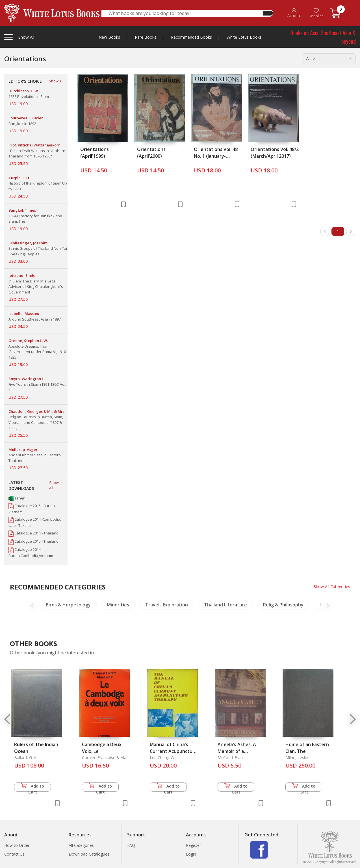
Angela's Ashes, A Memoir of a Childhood (237, 751)
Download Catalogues (89, 854)
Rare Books (146, 37)
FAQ (131, 845)
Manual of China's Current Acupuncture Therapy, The (174, 751)
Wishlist (316, 13)
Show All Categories (332, 587)
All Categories (81, 845)
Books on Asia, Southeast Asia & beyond (323, 37)
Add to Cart (32, 787)
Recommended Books (191, 37)
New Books (109, 37)
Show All (56, 81)
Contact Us (14, 854)
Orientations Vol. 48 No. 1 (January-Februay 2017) (216, 156)
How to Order (17, 845)
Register (193, 845)
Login (191, 854)
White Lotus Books (244, 37)
